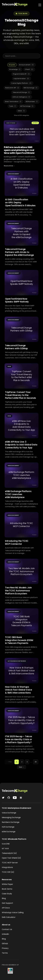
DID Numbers (32, 102)
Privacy (5, 948)
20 (36, 762)
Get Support (7, 903)
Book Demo (7, 889)
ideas (22, 111)
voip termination (21, 79)
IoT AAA (5, 848)
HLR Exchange (8, 827)
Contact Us (7, 929)
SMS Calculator (9, 917)
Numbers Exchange (11, 822)
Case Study (7, 894)
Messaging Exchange (11, 817)
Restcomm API (12, 88)
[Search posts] (21, 56)
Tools (13, 106)
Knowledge (15, 69)
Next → (21, 767)
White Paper (7, 884)
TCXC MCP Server (10, 863)
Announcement (27, 65)
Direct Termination (13, 102)
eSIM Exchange (9, 832)
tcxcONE (6, 844)
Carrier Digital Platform (21, 83)
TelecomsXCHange (21, 92)
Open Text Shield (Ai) (11, 858)
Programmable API (21, 74)
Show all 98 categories (21, 115)
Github (5, 944)
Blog (4, 898)
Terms (5, 953)
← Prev (9, 762)
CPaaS (29, 69)
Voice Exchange (9, 813)
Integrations (7, 867)
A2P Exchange (27, 106)
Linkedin (5, 934)
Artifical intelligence (21, 97)
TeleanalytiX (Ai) (9, 853)
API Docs (6, 908)
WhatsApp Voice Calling (13, 912)
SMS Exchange (31, 88)
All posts (12, 65)
